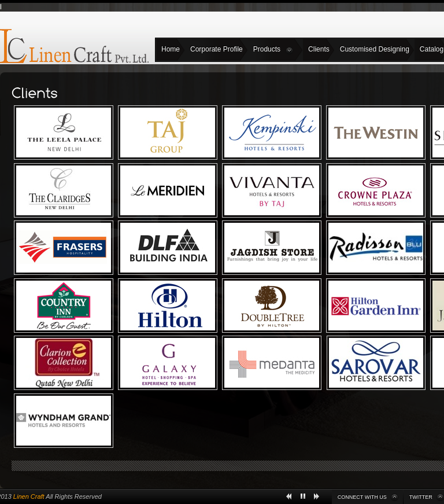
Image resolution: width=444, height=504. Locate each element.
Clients (319, 49)
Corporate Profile (217, 49)
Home (171, 49)
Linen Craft (29, 496)
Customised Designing (375, 49)
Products (273, 50)
